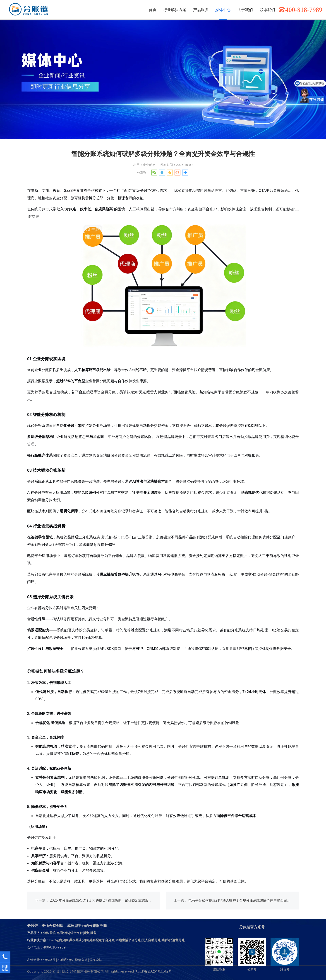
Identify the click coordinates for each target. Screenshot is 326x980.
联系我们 (267, 10)
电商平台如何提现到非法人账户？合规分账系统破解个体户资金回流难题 (243, 900)
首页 (153, 10)
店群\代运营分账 (173, 940)
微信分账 (81, 960)
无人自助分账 (151, 940)
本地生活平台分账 (128, 940)
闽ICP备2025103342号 (153, 971)
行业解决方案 (175, 10)
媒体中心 (223, 10)
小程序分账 (65, 960)
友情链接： (35, 960)
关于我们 (245, 10)
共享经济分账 (79, 940)
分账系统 (49, 933)
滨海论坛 (96, 960)
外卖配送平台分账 (102, 940)
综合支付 (77, 933)
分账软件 (49, 960)
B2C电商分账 (59, 940)
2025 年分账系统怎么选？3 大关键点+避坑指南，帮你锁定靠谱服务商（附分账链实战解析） (120, 900)
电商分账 (63, 933)
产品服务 (201, 10)
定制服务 (90, 933)
